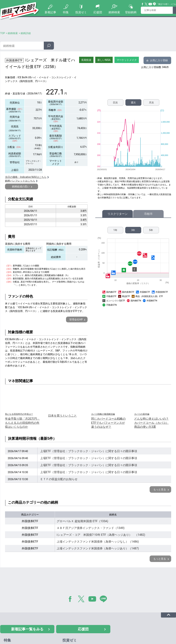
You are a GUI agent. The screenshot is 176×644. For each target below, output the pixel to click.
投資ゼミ (81, 12)
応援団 (98, 12)
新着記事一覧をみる (27, 629)
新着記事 (50, 12)
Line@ (154, 4)
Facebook (143, 4)
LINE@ (105, 600)
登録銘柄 (131, 12)
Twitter (146, 4)
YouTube (150, 4)
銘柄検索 (114, 12)
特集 (66, 12)
